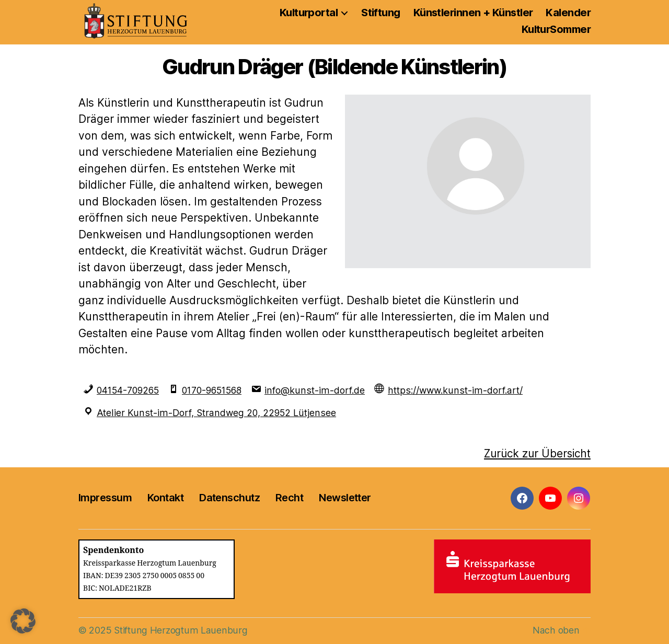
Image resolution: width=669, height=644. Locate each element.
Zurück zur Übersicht (535, 453)
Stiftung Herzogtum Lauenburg (179, 629)
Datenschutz (229, 497)
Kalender (568, 13)
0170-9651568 (218, 390)
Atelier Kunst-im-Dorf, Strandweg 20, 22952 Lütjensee (216, 413)
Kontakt (165, 497)
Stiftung (381, 13)
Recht (289, 497)
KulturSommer (556, 29)
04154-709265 (130, 390)
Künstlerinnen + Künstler (473, 13)
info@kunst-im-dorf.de (322, 390)
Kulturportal (309, 13)
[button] (23, 621)
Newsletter (345, 497)
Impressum (105, 497)
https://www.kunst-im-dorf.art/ (462, 390)
